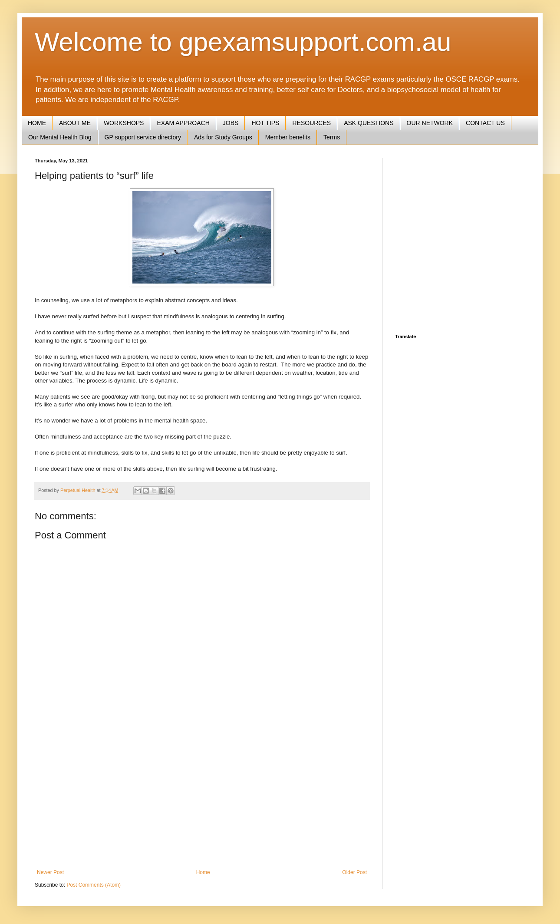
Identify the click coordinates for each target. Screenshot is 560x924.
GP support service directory (143, 137)
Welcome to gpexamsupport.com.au (243, 42)
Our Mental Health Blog (60, 137)
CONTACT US (485, 123)
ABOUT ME (75, 123)
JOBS (231, 123)
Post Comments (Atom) (94, 885)
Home (203, 872)
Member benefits (288, 137)
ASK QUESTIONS (369, 123)
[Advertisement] (202, 798)
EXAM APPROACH (183, 123)
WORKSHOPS (124, 123)
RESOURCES (311, 123)
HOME (37, 123)
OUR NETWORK (430, 123)
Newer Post (50, 872)
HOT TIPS (265, 123)
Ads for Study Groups (223, 137)
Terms (332, 137)
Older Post (354, 872)
